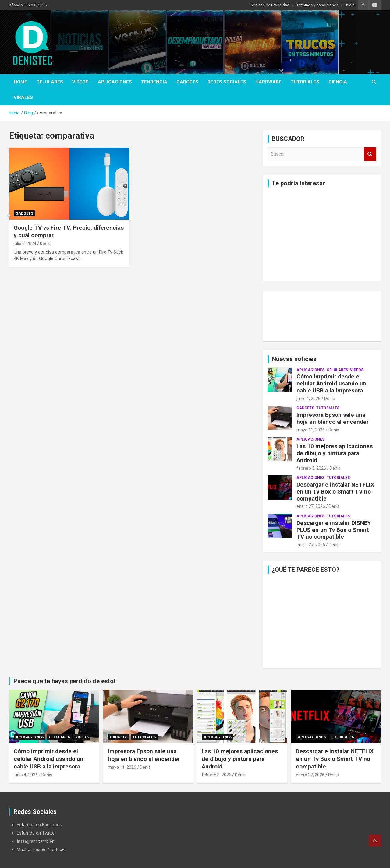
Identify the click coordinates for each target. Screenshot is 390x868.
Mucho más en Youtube (41, 849)
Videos (80, 82)
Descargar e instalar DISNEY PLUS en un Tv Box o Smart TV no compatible (334, 530)
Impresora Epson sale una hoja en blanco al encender (333, 418)
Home (20, 82)
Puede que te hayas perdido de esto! (64, 681)
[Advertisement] (322, 234)
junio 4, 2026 (308, 399)
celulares (50, 82)
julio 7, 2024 (25, 244)
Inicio (350, 5)
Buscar (370, 154)
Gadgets (187, 82)
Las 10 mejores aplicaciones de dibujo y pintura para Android (335, 453)
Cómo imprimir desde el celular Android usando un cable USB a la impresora (331, 383)
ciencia (338, 82)
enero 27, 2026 (311, 506)
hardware (268, 82)
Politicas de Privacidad (270, 5)
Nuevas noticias (294, 359)
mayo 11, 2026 (311, 430)
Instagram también (36, 841)
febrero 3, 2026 (311, 468)
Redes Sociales (227, 82)
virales (23, 97)
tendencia (154, 82)
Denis (45, 244)
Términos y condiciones (317, 5)
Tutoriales (305, 82)
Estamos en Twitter (36, 833)
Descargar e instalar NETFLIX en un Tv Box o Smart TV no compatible (335, 492)
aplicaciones (115, 82)
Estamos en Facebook (39, 825)
